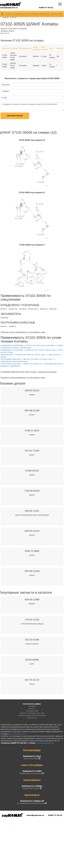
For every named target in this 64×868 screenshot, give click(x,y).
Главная (5, 17)
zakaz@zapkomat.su (9, 8)
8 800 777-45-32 (46, 8)
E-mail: (4, 98)
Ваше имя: (6, 85)
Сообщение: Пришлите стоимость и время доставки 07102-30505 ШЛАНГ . (32, 107)
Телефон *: (6, 91)
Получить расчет (15, 116)
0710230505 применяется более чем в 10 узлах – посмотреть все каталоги (29, 372)
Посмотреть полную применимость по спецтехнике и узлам (23, 332)
